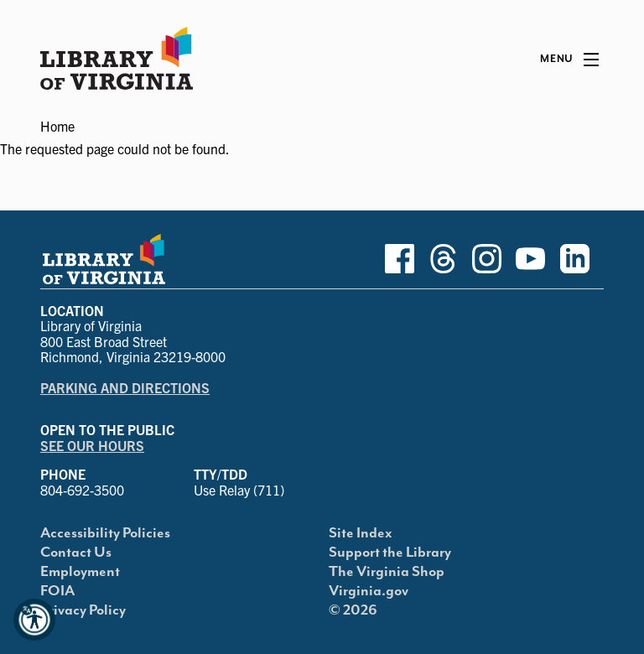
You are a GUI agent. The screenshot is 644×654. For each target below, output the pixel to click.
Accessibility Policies (105, 533)
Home (57, 126)
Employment (80, 572)
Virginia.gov (369, 591)
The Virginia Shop (387, 572)
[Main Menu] (569, 60)
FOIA (57, 591)
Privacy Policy (83, 610)
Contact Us (76, 553)
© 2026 (353, 610)
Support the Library (390, 553)
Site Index (361, 533)
